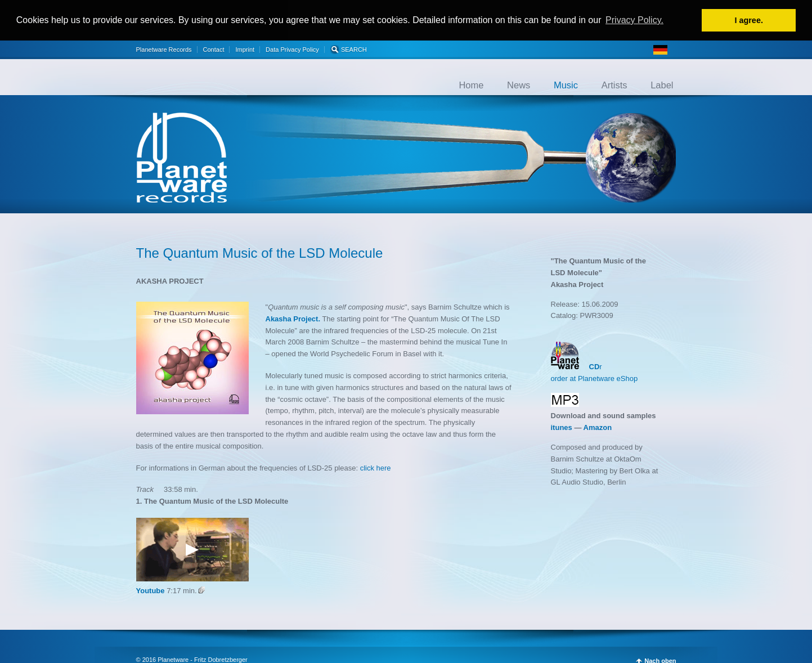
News (519, 84)
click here (376, 467)
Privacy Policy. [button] (634, 20)
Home (471, 84)
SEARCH (349, 48)
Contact (214, 48)
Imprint (245, 48)
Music (566, 84)
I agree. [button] (748, 20)
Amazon (598, 427)
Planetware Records (164, 48)
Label (662, 84)
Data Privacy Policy (292, 48)
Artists (614, 84)
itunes (562, 427)
